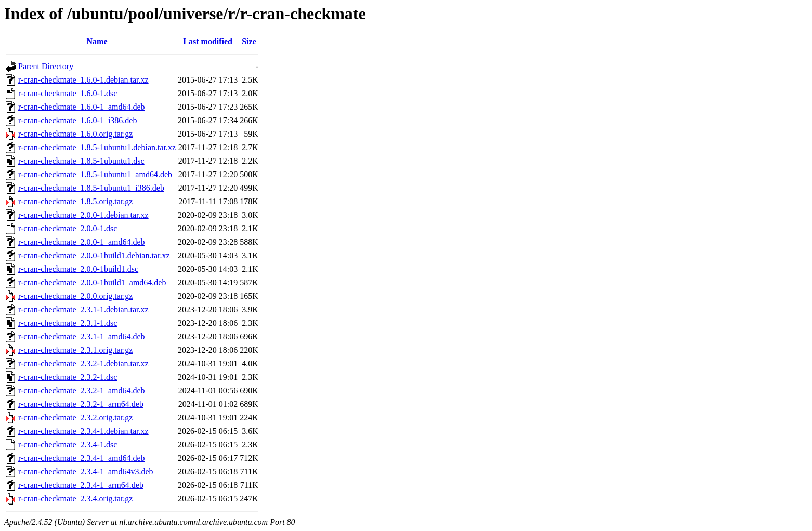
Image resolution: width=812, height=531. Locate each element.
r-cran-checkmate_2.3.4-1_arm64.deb (81, 485)
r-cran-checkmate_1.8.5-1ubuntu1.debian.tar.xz (97, 147)
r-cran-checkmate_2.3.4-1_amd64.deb (82, 458)
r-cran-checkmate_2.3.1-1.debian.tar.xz (83, 309)
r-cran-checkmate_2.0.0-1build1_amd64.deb (92, 282)
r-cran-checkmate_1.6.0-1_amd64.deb (82, 107)
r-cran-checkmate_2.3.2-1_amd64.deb (82, 390)
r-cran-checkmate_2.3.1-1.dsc (68, 323)
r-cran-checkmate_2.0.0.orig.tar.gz (75, 296)
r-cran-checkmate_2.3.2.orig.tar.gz (75, 417)
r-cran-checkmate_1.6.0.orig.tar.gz (75, 134)
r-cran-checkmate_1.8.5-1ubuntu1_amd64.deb (95, 174)
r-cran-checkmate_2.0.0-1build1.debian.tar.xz (94, 255)
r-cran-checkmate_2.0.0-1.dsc (68, 228)
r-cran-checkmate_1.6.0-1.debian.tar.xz (83, 80)
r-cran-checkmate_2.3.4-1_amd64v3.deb (86, 472)
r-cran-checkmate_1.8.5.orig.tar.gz (75, 201)
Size (249, 41)
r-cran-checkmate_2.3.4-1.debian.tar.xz (83, 431)
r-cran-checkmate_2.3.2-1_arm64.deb (81, 404)
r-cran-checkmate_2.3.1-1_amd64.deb (82, 336)
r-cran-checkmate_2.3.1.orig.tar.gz (75, 350)
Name (97, 41)
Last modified (208, 41)
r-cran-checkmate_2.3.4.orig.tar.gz (75, 499)
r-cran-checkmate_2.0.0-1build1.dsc (78, 269)
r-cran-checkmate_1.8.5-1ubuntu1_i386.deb (91, 188)
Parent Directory (46, 66)
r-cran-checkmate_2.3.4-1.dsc (68, 444)
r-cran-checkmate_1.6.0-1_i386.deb (77, 120)
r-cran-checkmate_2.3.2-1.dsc (68, 377)
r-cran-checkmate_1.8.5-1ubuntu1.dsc (81, 161)
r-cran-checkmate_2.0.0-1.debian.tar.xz (83, 215)
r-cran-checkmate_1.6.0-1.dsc (68, 93)
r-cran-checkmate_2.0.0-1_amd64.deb (82, 242)
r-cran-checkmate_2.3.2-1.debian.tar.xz (83, 363)
